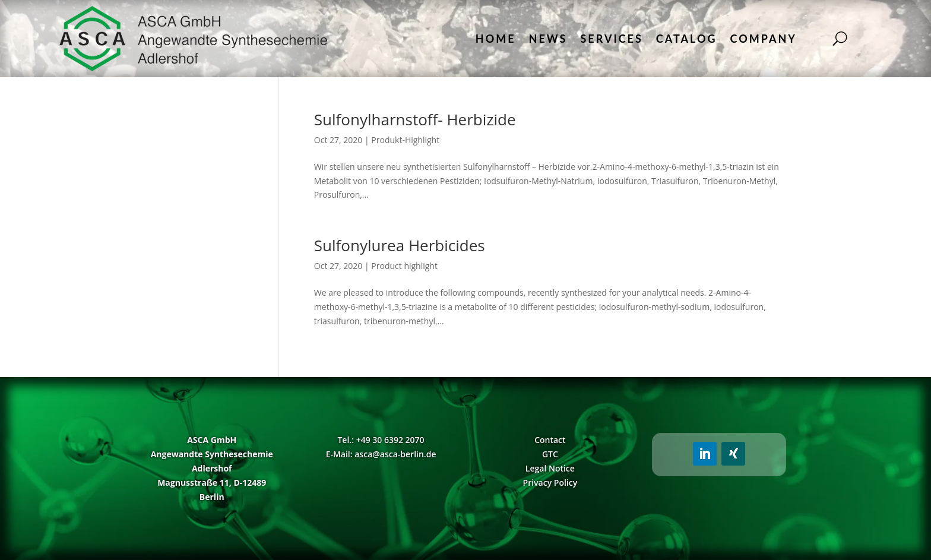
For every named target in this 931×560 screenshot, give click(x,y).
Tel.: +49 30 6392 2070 (381, 440)
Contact (550, 440)
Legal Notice (550, 468)
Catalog (687, 39)
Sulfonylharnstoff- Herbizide (415, 119)
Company (764, 39)
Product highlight (404, 266)
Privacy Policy (550, 483)
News (548, 39)
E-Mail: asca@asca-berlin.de (381, 454)
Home (496, 39)
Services (611, 39)
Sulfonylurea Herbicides (400, 245)
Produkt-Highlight (405, 140)
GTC (550, 454)
